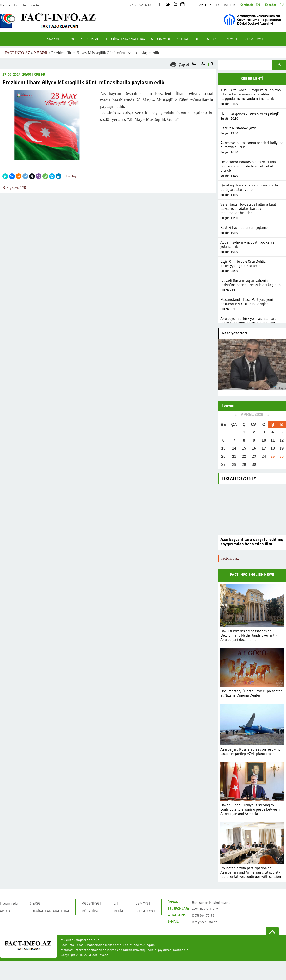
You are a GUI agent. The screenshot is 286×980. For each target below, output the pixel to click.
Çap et (184, 64)
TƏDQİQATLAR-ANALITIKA (125, 39)
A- (203, 64)
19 (281, 448)
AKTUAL (183, 39)
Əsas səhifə (8, 5)
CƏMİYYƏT (230, 39)
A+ (194, 64)
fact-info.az (230, 558)
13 (223, 448)
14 (234, 448)
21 (234, 456)
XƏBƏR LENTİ (252, 79)
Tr (234, 5)
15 (244, 448)
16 (254, 448)
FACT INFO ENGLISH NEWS (252, 575)
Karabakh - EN (250, 5)
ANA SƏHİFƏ (56, 39)
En (209, 5)
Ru (226, 5)
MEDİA (212, 39)
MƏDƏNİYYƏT (161, 39)
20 (223, 456)
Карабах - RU (274, 5)
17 (264, 448)
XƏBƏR (77, 39)
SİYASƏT (94, 39)
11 (273, 440)
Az (201, 5)
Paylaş (71, 176)
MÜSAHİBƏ (90, 911)
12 (281, 440)
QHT (198, 39)
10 (264, 440)
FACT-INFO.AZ (17, 53)
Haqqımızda (30, 5)
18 (273, 448)
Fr (217, 5)
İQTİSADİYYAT (253, 39)
